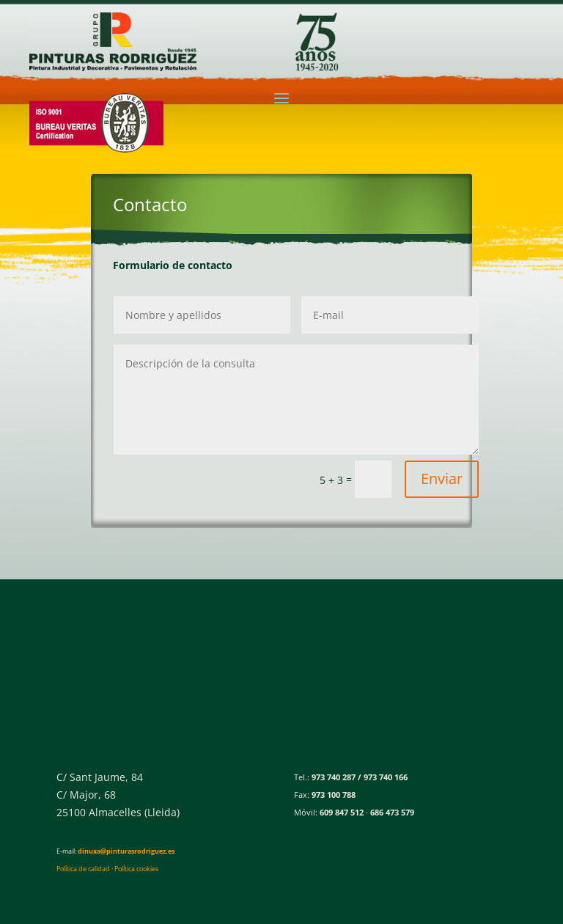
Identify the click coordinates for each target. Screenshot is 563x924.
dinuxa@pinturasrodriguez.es (126, 851)
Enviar (442, 478)
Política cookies (136, 869)
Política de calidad (83, 869)
